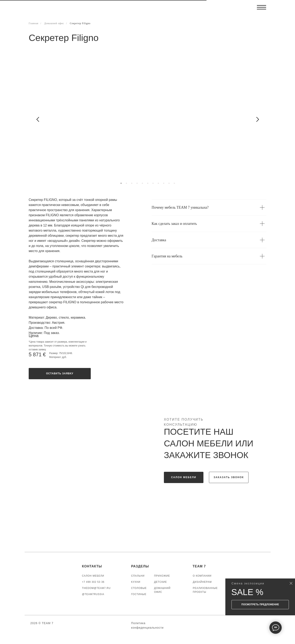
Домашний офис (54, 23)
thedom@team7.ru (96, 588)
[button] (60, 374)
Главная (33, 23)
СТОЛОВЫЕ (139, 588)
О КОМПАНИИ (202, 576)
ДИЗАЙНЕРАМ (202, 582)
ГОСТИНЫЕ (139, 594)
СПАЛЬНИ (138, 576)
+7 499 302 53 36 (93, 582)
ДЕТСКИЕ (161, 582)
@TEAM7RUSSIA (93, 594)
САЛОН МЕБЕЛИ (93, 576)
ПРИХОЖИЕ (162, 576)
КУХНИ (136, 582)
